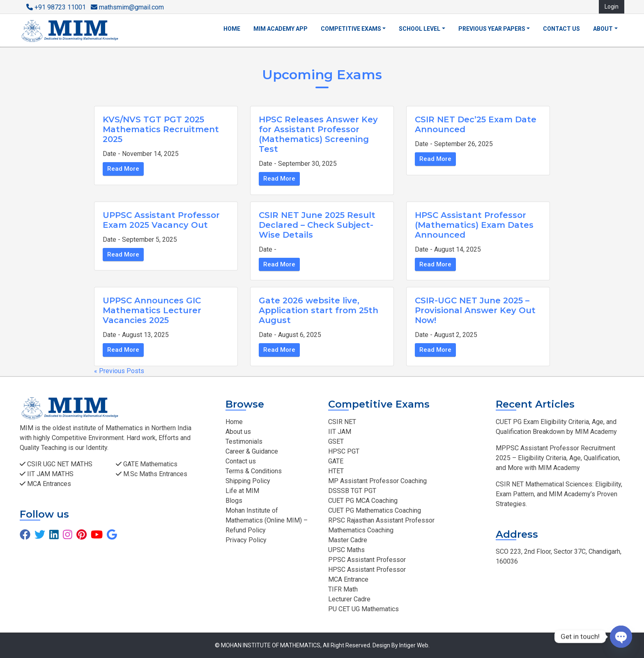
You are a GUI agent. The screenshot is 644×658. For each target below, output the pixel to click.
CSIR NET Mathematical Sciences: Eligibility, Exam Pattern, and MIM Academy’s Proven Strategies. (559, 494)
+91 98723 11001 (56, 7)
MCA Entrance (348, 579)
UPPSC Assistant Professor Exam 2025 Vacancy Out (161, 220)
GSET (336, 441)
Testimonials (244, 441)
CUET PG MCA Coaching (363, 501)
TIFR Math (343, 589)
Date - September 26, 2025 (454, 144)
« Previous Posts (119, 371)
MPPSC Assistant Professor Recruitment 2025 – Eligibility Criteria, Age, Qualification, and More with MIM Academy (558, 458)
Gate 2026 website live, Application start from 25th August (319, 310)
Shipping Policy (248, 481)
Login (612, 7)
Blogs (234, 501)
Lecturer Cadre (349, 599)
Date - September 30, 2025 (298, 164)
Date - (268, 249)
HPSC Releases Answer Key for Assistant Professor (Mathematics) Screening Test (318, 134)
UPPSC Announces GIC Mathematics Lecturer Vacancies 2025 (152, 310)
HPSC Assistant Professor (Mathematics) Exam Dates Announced (474, 225)
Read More (123, 169)
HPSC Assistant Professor (367, 570)
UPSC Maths (346, 550)
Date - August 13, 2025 (136, 335)
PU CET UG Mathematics (363, 609)
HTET (336, 471)
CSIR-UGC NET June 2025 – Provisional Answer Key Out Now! (475, 310)
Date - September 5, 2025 (140, 240)
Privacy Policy (246, 540)
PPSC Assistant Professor (367, 560)
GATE (336, 461)
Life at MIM (242, 491)
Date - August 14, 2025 (448, 249)
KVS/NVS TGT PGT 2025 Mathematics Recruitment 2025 (161, 129)
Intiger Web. (414, 645)
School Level (420, 29)
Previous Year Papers (492, 29)
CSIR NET (342, 422)
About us (238, 432)
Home (232, 29)
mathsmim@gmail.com (127, 7)
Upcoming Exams (322, 75)
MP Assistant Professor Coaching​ (377, 481)
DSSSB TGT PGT (352, 491)
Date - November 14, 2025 (141, 154)
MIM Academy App (281, 29)
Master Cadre (348, 540)
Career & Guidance (252, 451)
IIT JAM (340, 432)
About (603, 29)
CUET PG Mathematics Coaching (375, 510)
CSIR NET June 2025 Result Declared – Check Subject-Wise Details (317, 225)
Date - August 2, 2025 (446, 335)
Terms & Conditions (254, 471)
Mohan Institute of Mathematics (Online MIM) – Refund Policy (267, 520)
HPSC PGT (344, 451)
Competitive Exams (351, 29)
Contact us (561, 29)
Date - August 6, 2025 (290, 335)
